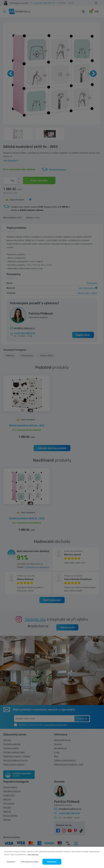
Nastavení (11, 862)
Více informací (33, 855)
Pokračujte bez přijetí (30, 862)
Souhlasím (52, 862)
